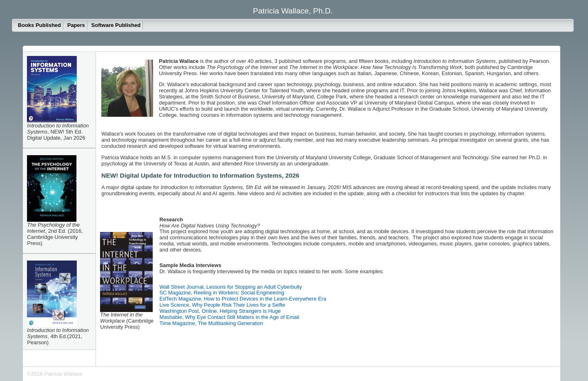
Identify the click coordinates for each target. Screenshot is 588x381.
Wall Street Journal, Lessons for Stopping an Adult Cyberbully (231, 287)
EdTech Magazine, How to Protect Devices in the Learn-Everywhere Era (243, 299)
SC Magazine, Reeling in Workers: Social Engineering (222, 293)
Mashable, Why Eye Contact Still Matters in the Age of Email (229, 317)
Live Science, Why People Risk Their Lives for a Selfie (223, 305)
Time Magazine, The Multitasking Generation (212, 323)
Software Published (116, 25)
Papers (76, 25)
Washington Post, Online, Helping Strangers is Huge (220, 311)
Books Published (39, 25)
